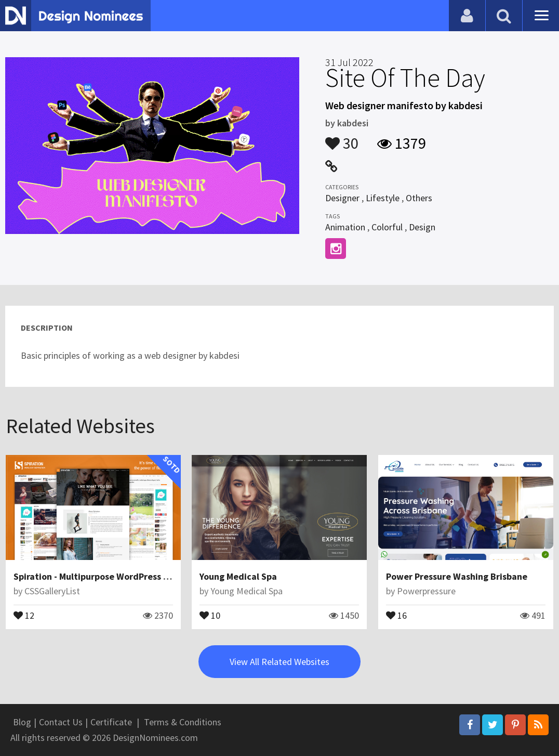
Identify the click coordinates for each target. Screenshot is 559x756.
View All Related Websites (279, 662)
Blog (22, 722)
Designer (342, 198)
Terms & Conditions (183, 722)
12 (24, 615)
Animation (345, 227)
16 (396, 615)
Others (419, 198)
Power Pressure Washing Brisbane (457, 576)
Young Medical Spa (238, 576)
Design (422, 227)
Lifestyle (383, 198)
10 (210, 615)
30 (342, 138)
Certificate (111, 722)
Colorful (387, 227)
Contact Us (61, 722)
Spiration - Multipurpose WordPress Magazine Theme (124, 576)
